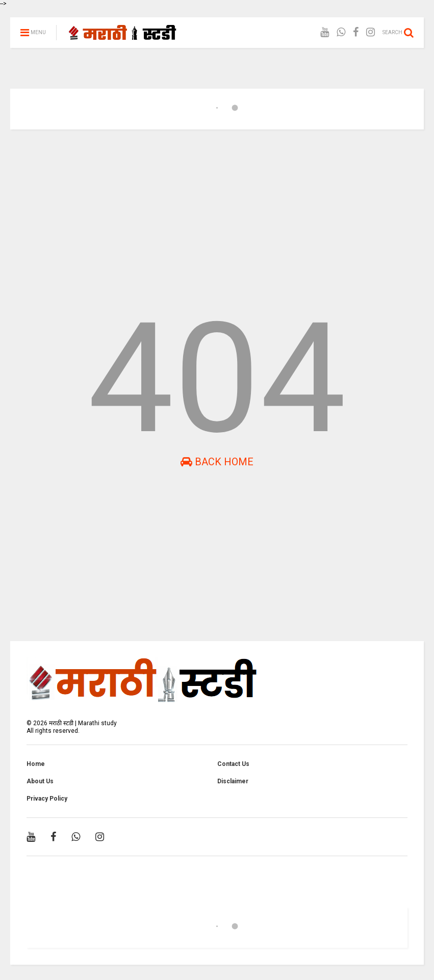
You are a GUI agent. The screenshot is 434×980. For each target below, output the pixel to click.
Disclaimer (233, 781)
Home (36, 764)
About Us (40, 781)
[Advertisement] (217, 216)
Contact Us (233, 764)
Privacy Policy (47, 799)
